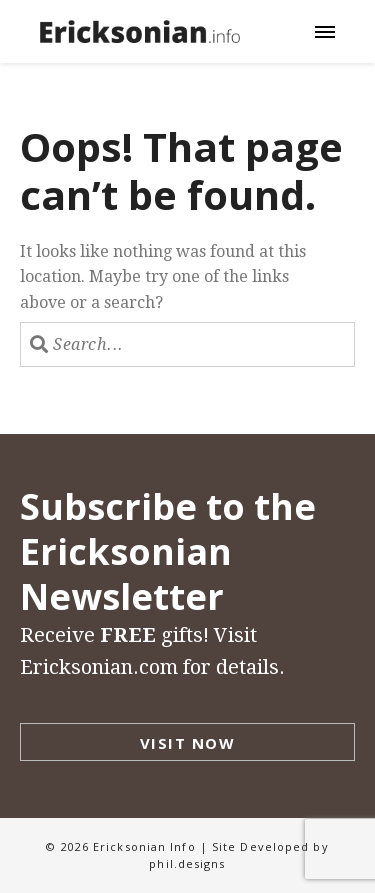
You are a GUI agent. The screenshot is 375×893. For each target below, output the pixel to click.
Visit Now (188, 743)
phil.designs (187, 863)
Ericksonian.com (99, 667)
